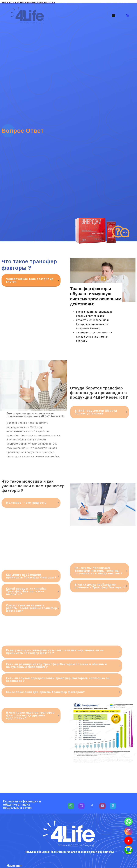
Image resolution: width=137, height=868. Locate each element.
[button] (114, 15)
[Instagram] (128, 831)
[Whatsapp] (128, 822)
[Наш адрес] (128, 850)
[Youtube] (128, 841)
